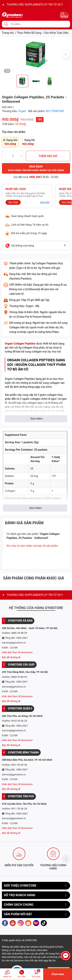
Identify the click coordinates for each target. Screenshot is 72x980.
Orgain (22, 111)
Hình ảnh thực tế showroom (17, 652)
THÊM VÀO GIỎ (48, 156)
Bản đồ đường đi (11, 657)
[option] (36, 54)
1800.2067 (35, 177)
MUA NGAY (36, 169)
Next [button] (66, 54)
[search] (6, 24)
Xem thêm (36, 419)
